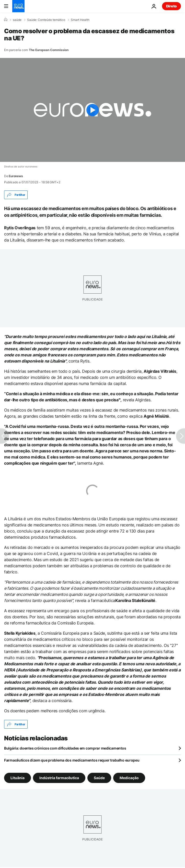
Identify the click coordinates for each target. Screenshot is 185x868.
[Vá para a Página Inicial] (18, 6)
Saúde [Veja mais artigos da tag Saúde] (99, 778)
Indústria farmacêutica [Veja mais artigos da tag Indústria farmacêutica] (59, 778)
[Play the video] (92, 110)
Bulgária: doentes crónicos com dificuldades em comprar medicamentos (65, 748)
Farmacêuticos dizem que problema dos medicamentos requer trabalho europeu (72, 760)
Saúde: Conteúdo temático (46, 20)
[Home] (6, 20)
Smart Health (80, 20)
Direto (171, 6)
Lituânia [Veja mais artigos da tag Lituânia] (18, 778)
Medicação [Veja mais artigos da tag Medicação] (129, 778)
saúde (17, 20)
